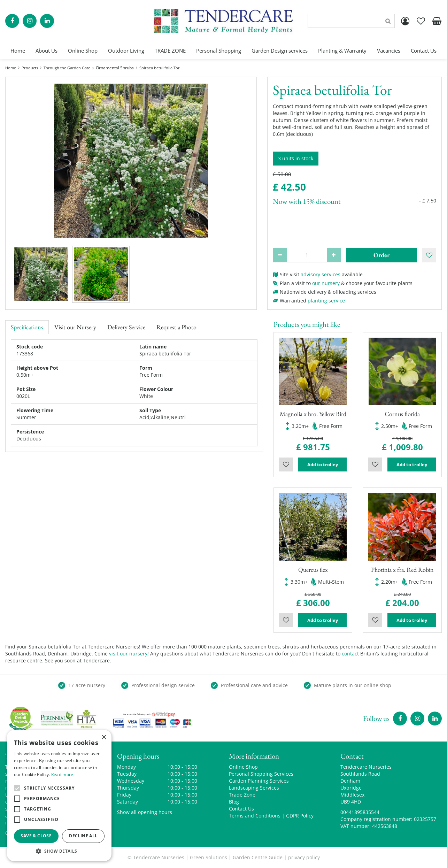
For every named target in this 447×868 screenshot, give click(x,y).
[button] (59, 851)
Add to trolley (323, 464)
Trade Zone (242, 795)
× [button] (104, 738)
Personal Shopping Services (261, 774)
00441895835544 (360, 812)
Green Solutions (209, 857)
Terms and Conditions (255, 816)
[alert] (59, 796)
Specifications (27, 327)
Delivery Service (126, 327)
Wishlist (286, 464)
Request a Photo (176, 327)
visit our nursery (128, 654)
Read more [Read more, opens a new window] (62, 774)
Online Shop (243, 767)
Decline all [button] (83, 836)
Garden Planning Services (259, 781)
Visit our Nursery (75, 327)
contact (350, 654)
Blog (234, 802)
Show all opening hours (145, 812)
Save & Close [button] (36, 836)
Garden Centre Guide (258, 857)
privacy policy (304, 857)
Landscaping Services (254, 788)
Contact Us (241, 809)
